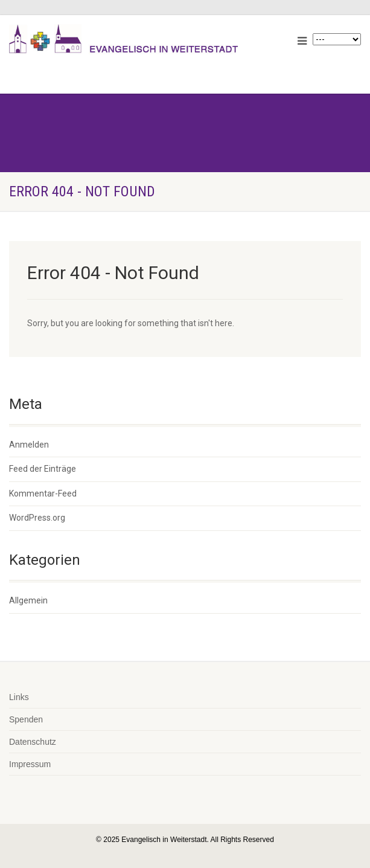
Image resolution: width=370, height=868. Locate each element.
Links (19, 697)
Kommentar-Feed (43, 493)
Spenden (26, 719)
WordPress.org (37, 518)
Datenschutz (33, 742)
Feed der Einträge (43, 469)
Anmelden (29, 445)
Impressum (30, 764)
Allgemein (28, 600)
